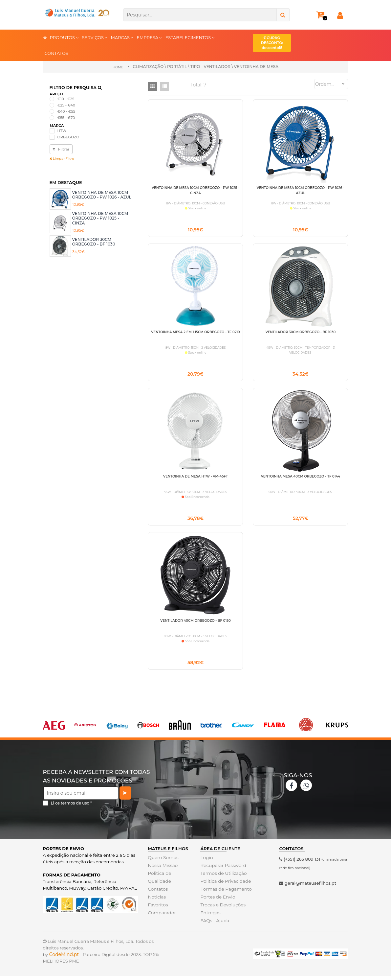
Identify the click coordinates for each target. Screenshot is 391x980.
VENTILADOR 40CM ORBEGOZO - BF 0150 (195, 623)
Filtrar (61, 149)
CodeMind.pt (64, 958)
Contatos (157, 893)
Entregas (210, 917)
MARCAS (122, 37)
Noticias (156, 901)
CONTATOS (56, 53)
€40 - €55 (66, 111)
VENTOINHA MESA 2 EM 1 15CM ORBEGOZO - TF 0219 (195, 333)
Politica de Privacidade (224, 885)
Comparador (161, 917)
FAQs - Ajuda (214, 924)
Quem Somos (162, 861)
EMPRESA (149, 37)
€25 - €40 (66, 105)
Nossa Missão (162, 869)
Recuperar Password (222, 869)
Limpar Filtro (62, 159)
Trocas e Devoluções (222, 909)
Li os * (72, 807)
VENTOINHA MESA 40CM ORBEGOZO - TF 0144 (301, 478)
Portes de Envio (217, 901)
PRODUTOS (64, 37)
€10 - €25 (66, 99)
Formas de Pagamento (225, 893)
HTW (62, 130)
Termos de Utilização (222, 877)
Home (118, 67)
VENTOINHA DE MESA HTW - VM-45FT (195, 478)
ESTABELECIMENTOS (190, 37)
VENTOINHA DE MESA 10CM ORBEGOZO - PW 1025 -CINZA (100, 218)
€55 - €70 (66, 118)
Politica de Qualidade (159, 881)
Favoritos (157, 909)
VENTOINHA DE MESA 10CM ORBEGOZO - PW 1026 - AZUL (102, 194)
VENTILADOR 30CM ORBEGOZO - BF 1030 (94, 241)
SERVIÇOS (95, 37)
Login (206, 861)
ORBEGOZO (68, 137)
